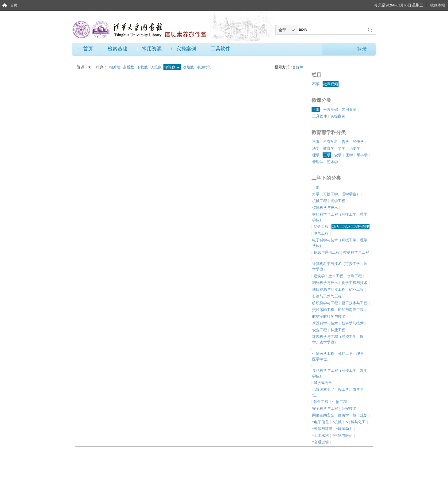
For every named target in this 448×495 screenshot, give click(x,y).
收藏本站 (438, 5)
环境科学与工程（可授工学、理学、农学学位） (338, 340)
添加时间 (204, 67)
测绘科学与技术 (325, 283)
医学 (349, 155)
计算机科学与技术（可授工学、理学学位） (340, 267)
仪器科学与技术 (325, 208)
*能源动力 (344, 429)
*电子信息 (320, 422)
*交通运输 (320, 442)
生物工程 (339, 402)
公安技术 (349, 409)
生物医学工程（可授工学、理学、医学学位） (340, 356)
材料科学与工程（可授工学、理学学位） (340, 217)
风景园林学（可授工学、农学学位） (338, 392)
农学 (338, 155)
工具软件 (220, 49)
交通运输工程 (323, 310)
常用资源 (152, 49)
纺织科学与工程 (325, 303)
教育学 (329, 148)
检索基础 (117, 49)
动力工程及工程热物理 (350, 227)
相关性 (115, 67)
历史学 (355, 148)
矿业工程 (356, 290)
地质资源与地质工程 (329, 290)
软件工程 (321, 402)
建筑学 (319, 276)
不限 (316, 84)
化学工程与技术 (354, 283)
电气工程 (321, 233)
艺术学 (332, 162)
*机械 (337, 422)
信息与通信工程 (327, 252)
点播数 (129, 67)
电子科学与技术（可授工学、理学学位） (340, 243)
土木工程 (336, 276)
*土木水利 (320, 436)
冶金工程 (321, 227)
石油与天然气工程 (327, 296)
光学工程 (338, 201)
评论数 (172, 67)
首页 (14, 5)
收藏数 (189, 67)
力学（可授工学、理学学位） (336, 194)
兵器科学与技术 (325, 323)
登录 (362, 49)
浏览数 (157, 67)
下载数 (143, 67)
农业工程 (320, 330)
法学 (316, 148)
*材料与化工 (355, 422)
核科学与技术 (353, 323)
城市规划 (360, 415)
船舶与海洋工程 (351, 310)
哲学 (345, 142)
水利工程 (354, 276)
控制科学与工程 (356, 252)
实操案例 (186, 49)
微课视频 (331, 84)
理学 (316, 155)
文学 (342, 148)
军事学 (362, 155)
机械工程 (320, 201)
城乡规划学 (323, 383)
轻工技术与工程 (354, 303)
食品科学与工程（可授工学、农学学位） (340, 373)
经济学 (358, 142)
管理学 (318, 162)
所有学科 (331, 142)
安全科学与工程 (325, 409)
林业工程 (338, 330)
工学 (327, 155)
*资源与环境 (322, 429)
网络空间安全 (323, 415)
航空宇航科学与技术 (329, 317)
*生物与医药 (343, 436)
